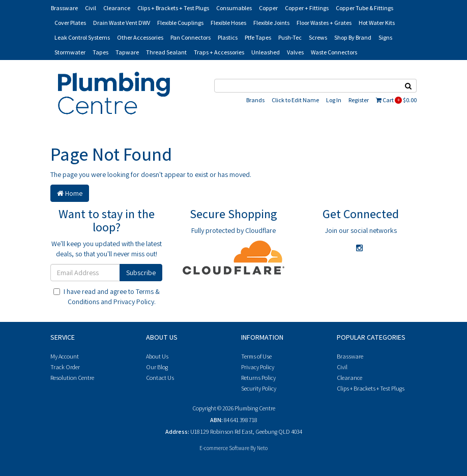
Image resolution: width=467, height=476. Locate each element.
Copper (268, 8)
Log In (334, 100)
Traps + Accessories (219, 52)
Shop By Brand (353, 37)
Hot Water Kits (377, 23)
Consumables (234, 8)
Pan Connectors (191, 37)
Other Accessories (140, 37)
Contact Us (160, 378)
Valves (295, 52)
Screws (318, 37)
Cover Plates (70, 23)
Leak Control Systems (82, 37)
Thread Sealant (166, 52)
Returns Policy (258, 378)
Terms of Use (256, 356)
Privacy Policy (134, 302)
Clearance (117, 8)
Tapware (127, 52)
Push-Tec (290, 37)
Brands (255, 100)
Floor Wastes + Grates (324, 23)
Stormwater (70, 52)
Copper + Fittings (307, 8)
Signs (385, 37)
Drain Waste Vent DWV (122, 23)
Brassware (64, 8)
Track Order (65, 367)
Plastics (228, 37)
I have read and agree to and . (107, 296)
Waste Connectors (334, 52)
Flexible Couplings (180, 23)
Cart (396, 100)
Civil (91, 8)
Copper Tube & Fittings (364, 8)
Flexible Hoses (228, 23)
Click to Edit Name (295, 100)
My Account (65, 356)
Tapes (100, 52)
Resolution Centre (72, 378)
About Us (157, 356)
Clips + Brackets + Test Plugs (173, 8)
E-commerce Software (224, 448)
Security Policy (259, 388)
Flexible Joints (271, 23)
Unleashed (266, 52)
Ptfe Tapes (258, 37)
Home (70, 193)
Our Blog (157, 367)
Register (359, 100)
